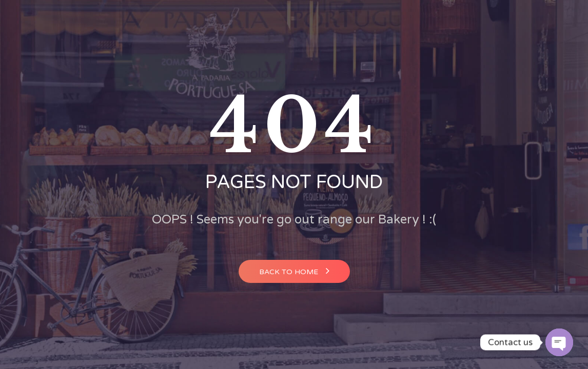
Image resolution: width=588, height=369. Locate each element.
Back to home (294, 271)
